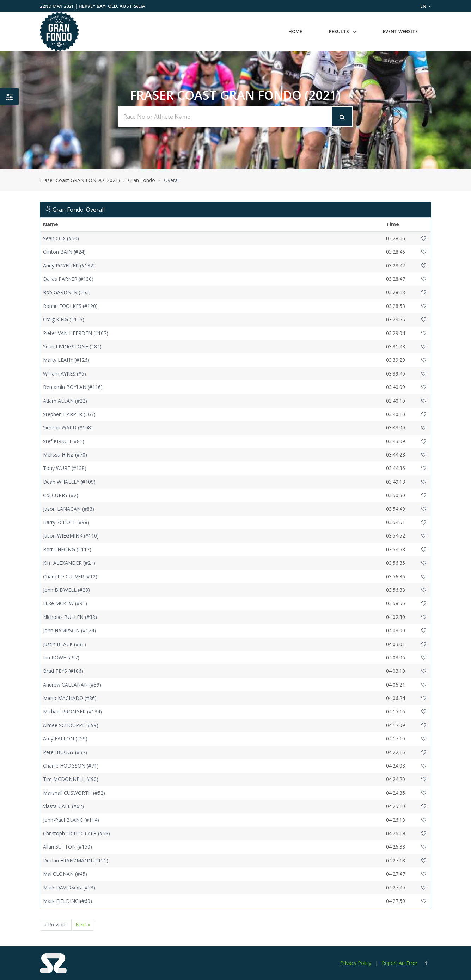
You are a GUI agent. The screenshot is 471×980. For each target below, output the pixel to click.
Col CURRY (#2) (61, 495)
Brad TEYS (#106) (63, 671)
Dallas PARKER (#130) (68, 279)
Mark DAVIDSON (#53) (69, 888)
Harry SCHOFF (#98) (66, 522)
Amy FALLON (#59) (65, 739)
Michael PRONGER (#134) (72, 711)
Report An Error (400, 963)
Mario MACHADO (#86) (70, 698)
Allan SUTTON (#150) (68, 847)
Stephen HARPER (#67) (69, 414)
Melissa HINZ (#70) (65, 455)
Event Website (400, 31)
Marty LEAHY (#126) (66, 360)
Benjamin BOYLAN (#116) (73, 387)
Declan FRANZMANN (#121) (76, 860)
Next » (83, 925)
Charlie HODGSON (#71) (71, 766)
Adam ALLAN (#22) (65, 401)
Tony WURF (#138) (65, 468)
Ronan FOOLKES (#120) (70, 306)
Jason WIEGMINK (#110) (71, 536)
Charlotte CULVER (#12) (70, 576)
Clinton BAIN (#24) (64, 252)
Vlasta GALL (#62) (63, 806)
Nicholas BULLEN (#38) (70, 617)
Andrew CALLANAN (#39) (72, 685)
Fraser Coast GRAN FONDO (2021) (80, 180)
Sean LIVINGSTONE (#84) (72, 346)
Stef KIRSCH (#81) (64, 441)
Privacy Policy (356, 963)
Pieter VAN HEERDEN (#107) (76, 333)
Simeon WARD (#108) (68, 427)
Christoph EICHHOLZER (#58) (77, 833)
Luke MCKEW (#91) (65, 603)
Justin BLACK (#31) (65, 644)
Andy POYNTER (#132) (69, 265)
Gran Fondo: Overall (79, 210)
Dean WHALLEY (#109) (69, 482)
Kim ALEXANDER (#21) (69, 563)
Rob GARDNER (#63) (67, 292)
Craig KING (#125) (64, 319)
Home (295, 31)
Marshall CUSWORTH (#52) (74, 793)
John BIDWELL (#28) (66, 590)
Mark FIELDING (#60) (68, 901)
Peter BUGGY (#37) (65, 752)
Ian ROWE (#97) (61, 658)
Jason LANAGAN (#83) (69, 509)
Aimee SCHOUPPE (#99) (71, 725)
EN (426, 6)
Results (339, 31)
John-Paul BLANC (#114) (71, 820)
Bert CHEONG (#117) (67, 549)
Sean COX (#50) (61, 238)
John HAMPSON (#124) (69, 630)
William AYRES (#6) (65, 374)
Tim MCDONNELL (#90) (71, 779)
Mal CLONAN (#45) (65, 874)
